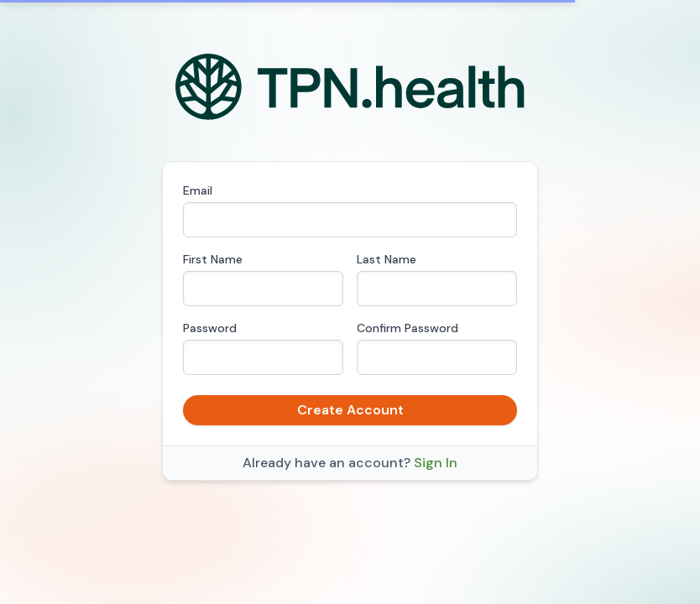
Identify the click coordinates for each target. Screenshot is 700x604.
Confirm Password (407, 328)
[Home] (350, 87)
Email (198, 190)
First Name (213, 259)
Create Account (350, 410)
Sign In (436, 463)
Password (210, 328)
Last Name (387, 259)
